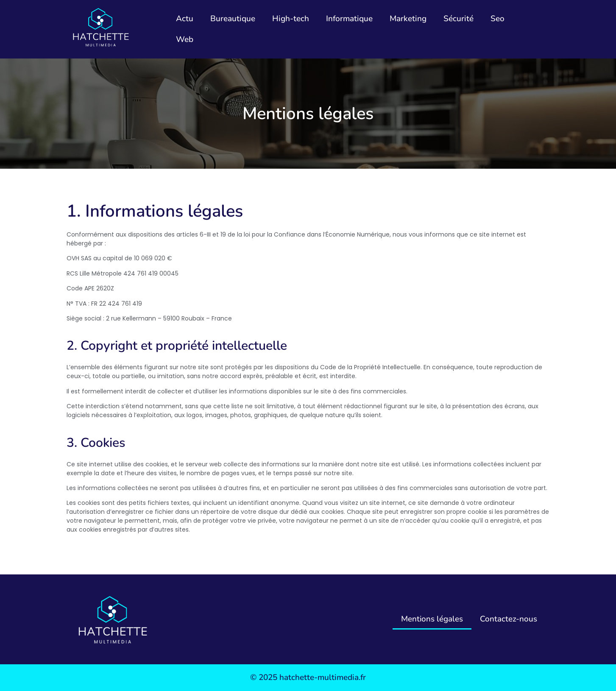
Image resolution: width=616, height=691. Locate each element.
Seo (498, 19)
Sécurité (459, 19)
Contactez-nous (509, 619)
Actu (185, 19)
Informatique (349, 19)
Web (185, 39)
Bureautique (233, 19)
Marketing (408, 19)
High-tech (291, 19)
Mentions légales (432, 619)
